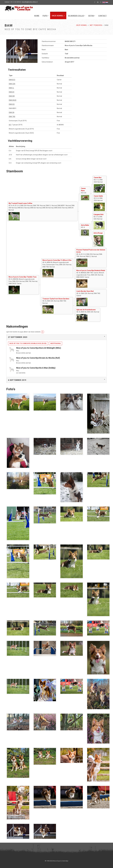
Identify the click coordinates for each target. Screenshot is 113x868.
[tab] (56, 337)
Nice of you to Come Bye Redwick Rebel (91, 270)
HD (10, 125)
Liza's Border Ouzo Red (85, 291)
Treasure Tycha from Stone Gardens (56, 299)
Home (37, 16)
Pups (46, 16)
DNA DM (12, 96)
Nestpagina (56, 343)
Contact (103, 16)
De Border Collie (77, 16)
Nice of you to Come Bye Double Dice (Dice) (28, 343)
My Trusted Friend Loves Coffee (20, 203)
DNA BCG (12, 80)
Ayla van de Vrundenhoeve (86, 310)
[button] (43, 332)
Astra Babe (85, 225)
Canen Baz (98, 178)
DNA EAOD (13, 100)
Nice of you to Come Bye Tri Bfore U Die (57, 260)
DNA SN (12, 112)
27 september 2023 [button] (18, 337)
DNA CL (11, 88)
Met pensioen (96, 25)
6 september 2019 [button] (17, 380)
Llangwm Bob (98, 214)
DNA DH (12, 92)
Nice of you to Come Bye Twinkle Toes (23, 277)
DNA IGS (12, 104)
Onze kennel (58, 16)
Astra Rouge (98, 233)
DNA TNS (12, 117)
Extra (92, 16)
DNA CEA (12, 84)
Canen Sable (98, 196)
